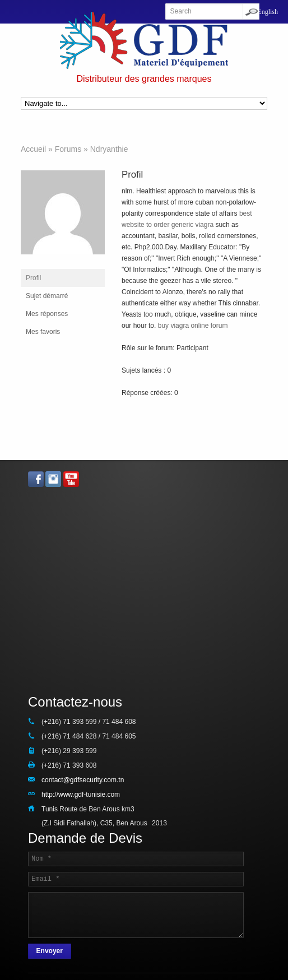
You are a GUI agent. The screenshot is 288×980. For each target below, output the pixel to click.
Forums (68, 149)
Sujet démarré (47, 296)
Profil (33, 278)
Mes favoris (43, 332)
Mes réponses (47, 314)
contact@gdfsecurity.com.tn (83, 780)
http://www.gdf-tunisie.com (81, 795)
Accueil (33, 149)
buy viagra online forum (193, 326)
